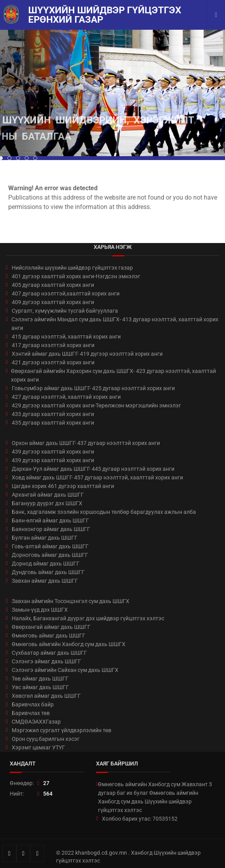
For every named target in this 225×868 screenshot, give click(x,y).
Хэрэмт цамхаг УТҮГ (38, 747)
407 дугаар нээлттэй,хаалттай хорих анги (66, 294)
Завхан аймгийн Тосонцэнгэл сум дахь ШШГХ (71, 601)
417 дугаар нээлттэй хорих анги (53, 345)
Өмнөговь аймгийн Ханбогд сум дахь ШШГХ (69, 644)
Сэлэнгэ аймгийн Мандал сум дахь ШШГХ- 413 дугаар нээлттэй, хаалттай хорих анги (115, 324)
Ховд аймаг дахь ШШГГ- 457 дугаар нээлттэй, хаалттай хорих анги (97, 477)
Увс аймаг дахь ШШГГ (40, 687)
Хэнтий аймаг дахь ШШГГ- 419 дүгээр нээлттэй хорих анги (87, 354)
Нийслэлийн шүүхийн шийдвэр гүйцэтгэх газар (72, 268)
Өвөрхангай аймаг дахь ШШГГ (51, 627)
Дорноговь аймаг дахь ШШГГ (50, 555)
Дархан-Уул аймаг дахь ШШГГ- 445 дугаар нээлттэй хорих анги (93, 469)
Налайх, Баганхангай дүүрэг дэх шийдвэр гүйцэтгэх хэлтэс (88, 618)
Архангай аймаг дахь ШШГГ (48, 495)
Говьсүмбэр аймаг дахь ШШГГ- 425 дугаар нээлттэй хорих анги (93, 388)
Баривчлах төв (31, 713)
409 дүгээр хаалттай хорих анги (53, 302)
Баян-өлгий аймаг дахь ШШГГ (50, 520)
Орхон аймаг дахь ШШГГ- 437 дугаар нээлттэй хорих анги (86, 443)
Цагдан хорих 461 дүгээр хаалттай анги (63, 486)
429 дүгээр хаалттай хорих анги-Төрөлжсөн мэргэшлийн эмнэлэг (96, 405)
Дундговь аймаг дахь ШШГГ (48, 572)
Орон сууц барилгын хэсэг (46, 739)
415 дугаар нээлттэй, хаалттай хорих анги (66, 337)
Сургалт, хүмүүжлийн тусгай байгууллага (65, 311)
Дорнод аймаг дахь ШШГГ (46, 564)
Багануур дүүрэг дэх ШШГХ (47, 503)
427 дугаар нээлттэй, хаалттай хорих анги (66, 397)
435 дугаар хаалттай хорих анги (53, 423)
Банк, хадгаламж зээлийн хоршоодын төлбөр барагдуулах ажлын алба (104, 512)
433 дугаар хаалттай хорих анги (53, 414)
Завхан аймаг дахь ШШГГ (45, 581)
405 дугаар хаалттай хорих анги (53, 285)
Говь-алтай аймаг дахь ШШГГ (50, 546)
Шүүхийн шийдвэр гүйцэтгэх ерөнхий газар (105, 15)
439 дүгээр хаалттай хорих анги (53, 452)
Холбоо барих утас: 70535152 (140, 819)
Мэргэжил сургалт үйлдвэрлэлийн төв (62, 730)
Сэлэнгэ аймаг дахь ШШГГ (46, 661)
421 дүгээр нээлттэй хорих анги (53, 362)
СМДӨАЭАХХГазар (36, 722)
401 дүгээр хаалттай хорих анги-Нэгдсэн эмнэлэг (76, 276)
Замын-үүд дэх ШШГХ (40, 610)
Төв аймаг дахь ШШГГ (40, 679)
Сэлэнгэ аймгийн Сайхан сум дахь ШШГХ (65, 670)
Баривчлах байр (33, 704)
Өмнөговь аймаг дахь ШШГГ (49, 636)
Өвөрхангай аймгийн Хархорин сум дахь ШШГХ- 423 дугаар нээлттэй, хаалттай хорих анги (113, 375)
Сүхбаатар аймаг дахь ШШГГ (49, 653)
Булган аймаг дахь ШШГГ (45, 538)
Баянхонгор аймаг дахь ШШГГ (51, 529)
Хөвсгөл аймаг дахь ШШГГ (46, 696)
